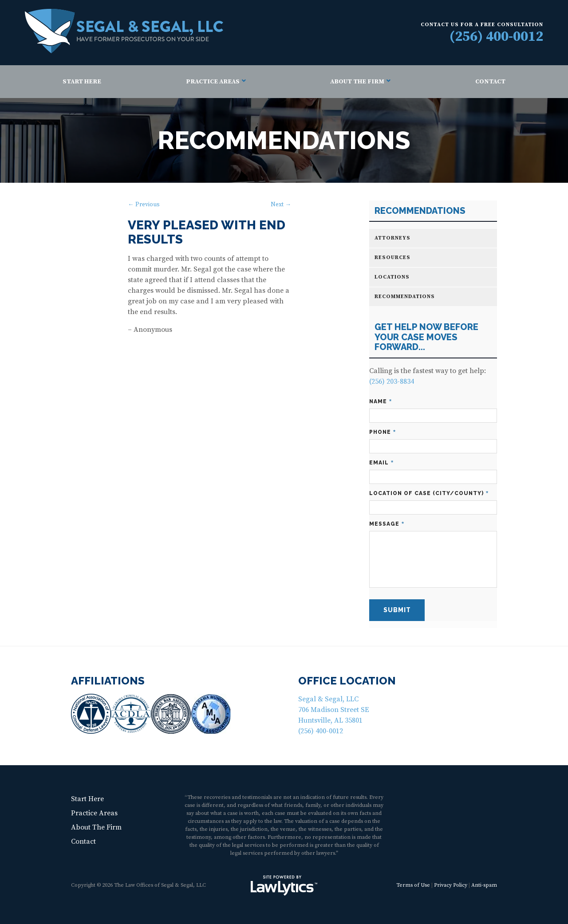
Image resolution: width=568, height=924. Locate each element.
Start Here (82, 82)
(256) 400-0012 (496, 37)
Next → (281, 205)
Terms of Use (413, 885)
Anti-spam (484, 885)
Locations (392, 277)
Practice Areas (213, 82)
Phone (383, 432)
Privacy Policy (451, 885)
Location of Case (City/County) (429, 493)
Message (387, 524)
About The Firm (357, 82)
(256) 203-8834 (392, 381)
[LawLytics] (284, 885)
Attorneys (392, 238)
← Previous (144, 205)
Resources (392, 258)
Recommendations (420, 211)
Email (381, 463)
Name (381, 402)
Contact (490, 82)
